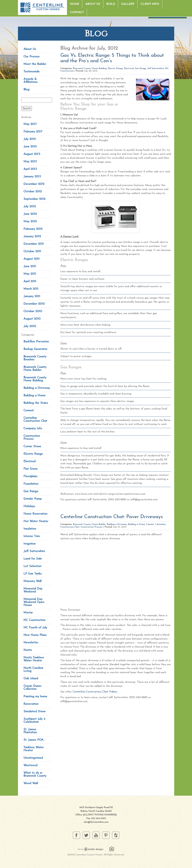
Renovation (31, 704)
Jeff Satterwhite (34, 551)
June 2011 (30, 266)
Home (75, 4)
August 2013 (32, 154)
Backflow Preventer (36, 342)
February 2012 (33, 229)
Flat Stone (31, 469)
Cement (29, 411)
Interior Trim (32, 536)
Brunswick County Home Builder (35, 369)
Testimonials (32, 72)
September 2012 (34, 199)
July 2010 (30, 326)
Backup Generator (35, 349)
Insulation (30, 529)
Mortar (28, 613)
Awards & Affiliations (31, 81)
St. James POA (33, 740)
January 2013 (32, 177)
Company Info (33, 429)
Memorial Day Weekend (33, 590)
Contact (77, 12)
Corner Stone (32, 446)
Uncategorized (33, 758)
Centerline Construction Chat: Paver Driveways (112, 517)
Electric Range (33, 454)
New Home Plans (35, 635)
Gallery (128, 4)
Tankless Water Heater (34, 749)
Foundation (31, 484)
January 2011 (32, 296)
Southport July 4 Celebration (34, 721)
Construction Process (32, 437)
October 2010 (33, 311)
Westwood (30, 765)
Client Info (150, 4)
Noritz (28, 650)
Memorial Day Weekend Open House (34, 602)
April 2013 (30, 169)
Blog (26, 90)
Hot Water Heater (36, 521)
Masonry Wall (32, 581)
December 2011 (34, 244)
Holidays (29, 506)
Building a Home (34, 396)
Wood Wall (31, 783)
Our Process (32, 57)
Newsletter (31, 643)
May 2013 (30, 162)
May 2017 (30, 124)
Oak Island (31, 679)
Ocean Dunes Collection (32, 688)
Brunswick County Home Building (35, 379)
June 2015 (30, 147)
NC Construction (34, 620)
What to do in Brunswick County (35, 774)
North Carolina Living (33, 670)
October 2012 (33, 192)
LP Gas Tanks (33, 574)
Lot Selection (32, 566)
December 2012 (34, 184)
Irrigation (30, 544)
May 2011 (30, 274)
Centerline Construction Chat (35, 420)
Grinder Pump (32, 499)
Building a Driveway (37, 388)
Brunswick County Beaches (35, 358)
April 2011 (30, 281)
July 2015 (30, 139)
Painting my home (35, 697)
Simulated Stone (34, 712)
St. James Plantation (30, 731)
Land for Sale (33, 559)
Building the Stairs (36, 403)
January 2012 (32, 237)
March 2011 (31, 289)
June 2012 (30, 214)
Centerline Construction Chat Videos (95, 692)
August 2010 (32, 319)
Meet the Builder (35, 64)
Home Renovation (35, 514)
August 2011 (32, 259)
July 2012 (30, 207)
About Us (93, 4)
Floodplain (30, 476)
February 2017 (33, 132)
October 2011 (32, 251)
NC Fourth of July (35, 628)
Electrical (30, 461)
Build (111, 4)
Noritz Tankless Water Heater (34, 659)
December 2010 (34, 304)
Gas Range (31, 491)
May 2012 (30, 222)
